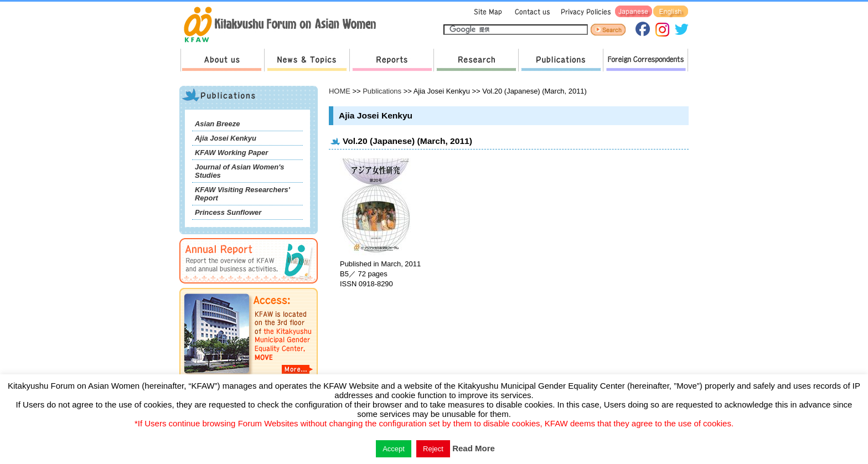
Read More (474, 448)
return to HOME (284, 25)
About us (222, 60)
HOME (340, 91)
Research (476, 60)
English (671, 12)
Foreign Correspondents (645, 60)
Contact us (530, 12)
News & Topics (307, 60)
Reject (433, 449)
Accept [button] (394, 449)
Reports (391, 60)
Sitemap (487, 12)
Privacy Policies (584, 12)
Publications (560, 60)
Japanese (634, 12)
